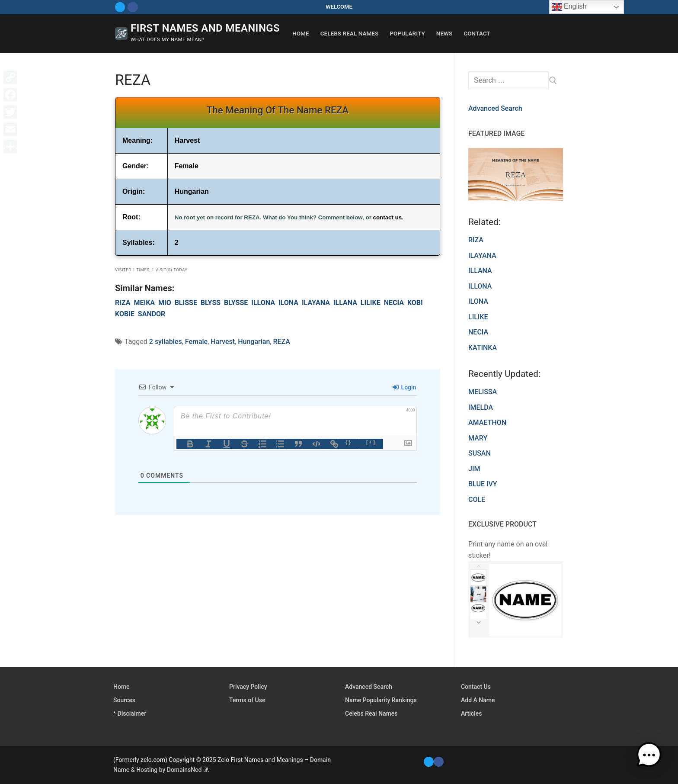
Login (404, 387)
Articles (471, 713)
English (569, 7)
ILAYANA (316, 303)
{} (349, 442)
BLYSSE (236, 303)
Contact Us (476, 687)
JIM (474, 469)
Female (196, 342)
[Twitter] (120, 7)
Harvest (223, 342)
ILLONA (263, 303)
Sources (124, 700)
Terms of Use (247, 700)
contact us (388, 217)
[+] (371, 442)
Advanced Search (495, 108)
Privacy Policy (248, 687)
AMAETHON (487, 423)
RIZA (123, 303)
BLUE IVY (483, 484)
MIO (165, 303)
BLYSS (211, 303)
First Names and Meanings (205, 28)
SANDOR (152, 314)
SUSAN (480, 453)
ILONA (288, 303)
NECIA (394, 303)
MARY (478, 438)
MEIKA (144, 303)
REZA (281, 342)
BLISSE (186, 303)
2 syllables (166, 342)
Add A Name (478, 700)
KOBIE (125, 314)
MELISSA (483, 392)
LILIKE (371, 303)
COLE (477, 500)
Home (122, 687)
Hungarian (254, 342)
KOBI (415, 303)
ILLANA (345, 303)
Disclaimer (132, 713)
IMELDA (481, 407)
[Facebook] (133, 7)
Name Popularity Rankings (381, 700)
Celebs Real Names (371, 713)
